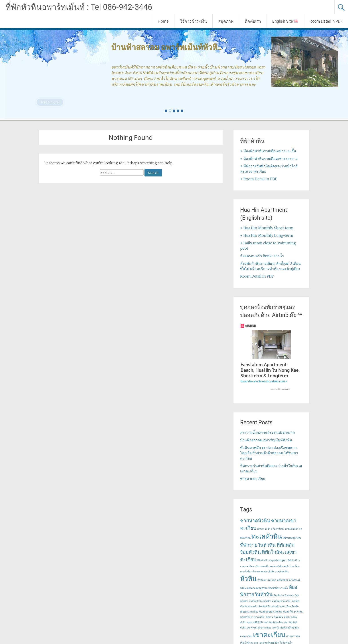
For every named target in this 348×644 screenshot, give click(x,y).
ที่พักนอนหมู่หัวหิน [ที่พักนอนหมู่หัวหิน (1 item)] (292, 542)
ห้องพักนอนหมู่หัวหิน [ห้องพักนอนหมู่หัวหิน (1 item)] (257, 592)
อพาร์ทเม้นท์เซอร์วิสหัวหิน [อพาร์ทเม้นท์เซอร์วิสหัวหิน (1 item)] (286, 632)
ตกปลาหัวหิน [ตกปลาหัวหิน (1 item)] (278, 533)
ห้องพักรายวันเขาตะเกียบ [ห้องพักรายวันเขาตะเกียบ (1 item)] (286, 600)
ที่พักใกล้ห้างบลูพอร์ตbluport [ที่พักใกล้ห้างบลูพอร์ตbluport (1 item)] (272, 565)
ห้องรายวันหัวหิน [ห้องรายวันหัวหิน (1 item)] (275, 621)
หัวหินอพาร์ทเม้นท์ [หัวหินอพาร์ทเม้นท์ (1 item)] (267, 584)
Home (163, 21)
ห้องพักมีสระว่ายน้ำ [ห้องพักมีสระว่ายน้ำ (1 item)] (278, 592)
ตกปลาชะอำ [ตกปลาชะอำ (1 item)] (264, 533)
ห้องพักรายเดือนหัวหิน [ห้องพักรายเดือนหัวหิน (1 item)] (251, 605)
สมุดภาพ (226, 21)
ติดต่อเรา (253, 21)
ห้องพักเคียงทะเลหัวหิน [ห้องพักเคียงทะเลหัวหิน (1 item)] (271, 616)
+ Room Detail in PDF (259, 179)
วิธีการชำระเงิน (193, 21)
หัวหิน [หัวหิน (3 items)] (248, 583)
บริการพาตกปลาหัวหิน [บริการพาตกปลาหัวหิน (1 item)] (263, 576)
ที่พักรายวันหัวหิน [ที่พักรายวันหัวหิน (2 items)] (258, 549)
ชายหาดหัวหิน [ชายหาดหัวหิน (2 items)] (255, 525)
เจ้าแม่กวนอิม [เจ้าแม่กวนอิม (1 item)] (293, 640)
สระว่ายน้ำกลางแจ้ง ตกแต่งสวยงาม (268, 437)
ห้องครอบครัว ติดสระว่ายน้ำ (262, 256)
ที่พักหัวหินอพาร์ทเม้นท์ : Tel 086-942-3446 (79, 7)
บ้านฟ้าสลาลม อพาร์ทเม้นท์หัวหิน (266, 444)
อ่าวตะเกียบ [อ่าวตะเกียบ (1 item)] (246, 640)
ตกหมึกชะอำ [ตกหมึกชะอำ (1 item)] (292, 533)
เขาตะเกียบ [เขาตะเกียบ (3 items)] (269, 639)
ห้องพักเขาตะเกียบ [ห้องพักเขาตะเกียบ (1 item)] (281, 611)
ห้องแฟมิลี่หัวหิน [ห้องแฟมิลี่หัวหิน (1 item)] (255, 627)
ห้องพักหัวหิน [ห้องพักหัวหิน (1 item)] (265, 611)
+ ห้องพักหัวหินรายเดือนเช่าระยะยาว (269, 159)
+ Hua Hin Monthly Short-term (267, 228)
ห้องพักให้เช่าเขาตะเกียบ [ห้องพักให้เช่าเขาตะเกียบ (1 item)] (253, 621)
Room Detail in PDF (326, 21)
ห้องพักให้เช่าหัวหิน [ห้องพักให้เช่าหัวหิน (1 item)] (293, 616)
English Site (285, 21)
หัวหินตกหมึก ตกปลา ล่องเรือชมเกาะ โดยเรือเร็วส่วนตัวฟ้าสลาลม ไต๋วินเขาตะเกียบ (269, 457)
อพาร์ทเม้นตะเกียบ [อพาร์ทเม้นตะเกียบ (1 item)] (274, 627)
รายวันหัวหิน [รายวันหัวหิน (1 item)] (282, 576)
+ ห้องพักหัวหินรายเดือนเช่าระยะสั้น (268, 151)
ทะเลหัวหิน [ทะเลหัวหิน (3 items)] (267, 541)
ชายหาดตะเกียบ (253, 483)
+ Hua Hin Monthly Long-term (267, 235)
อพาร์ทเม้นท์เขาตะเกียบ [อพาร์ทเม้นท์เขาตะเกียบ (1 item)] (259, 632)
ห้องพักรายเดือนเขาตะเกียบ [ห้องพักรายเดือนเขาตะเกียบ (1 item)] (277, 605)
